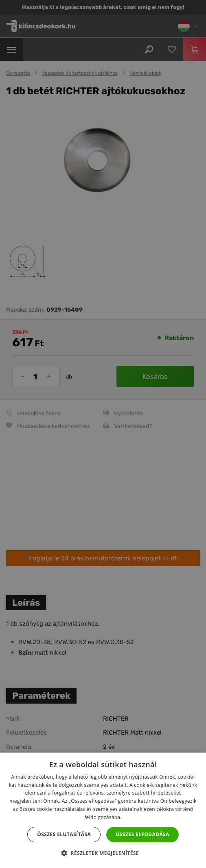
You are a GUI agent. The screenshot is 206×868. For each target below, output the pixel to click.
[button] (103, 853)
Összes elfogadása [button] (142, 834)
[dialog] (103, 434)
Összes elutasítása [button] (64, 834)
